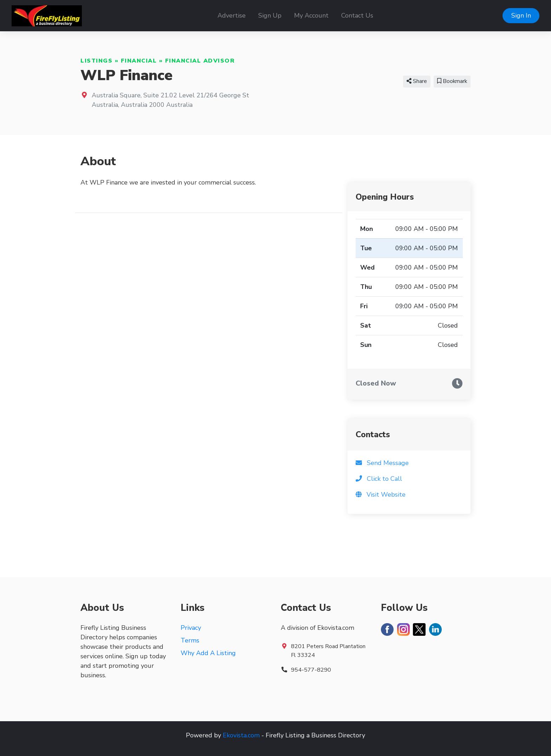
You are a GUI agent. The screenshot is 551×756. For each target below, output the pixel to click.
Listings (96, 61)
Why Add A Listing (208, 653)
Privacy (191, 628)
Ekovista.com (241, 735)
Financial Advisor (200, 61)
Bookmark (452, 81)
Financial (139, 61)
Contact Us (357, 15)
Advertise (232, 15)
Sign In (521, 15)
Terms (190, 640)
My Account (311, 15)
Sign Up (270, 15)
